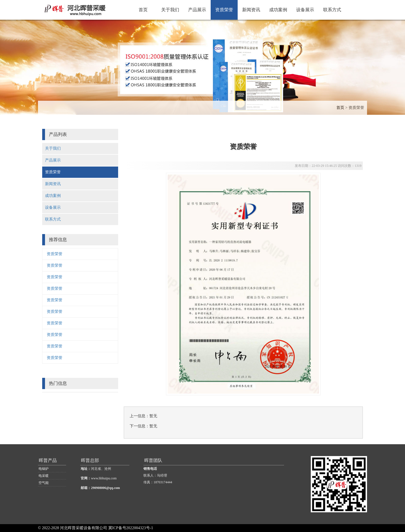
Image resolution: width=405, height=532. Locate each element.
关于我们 (170, 10)
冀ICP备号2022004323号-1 (131, 528)
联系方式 (332, 10)
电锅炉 (44, 469)
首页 (143, 10)
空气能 (44, 483)
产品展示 (197, 10)
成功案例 (278, 10)
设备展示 (305, 10)
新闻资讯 (251, 10)
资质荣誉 (224, 10)
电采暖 (44, 476)
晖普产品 (48, 460)
